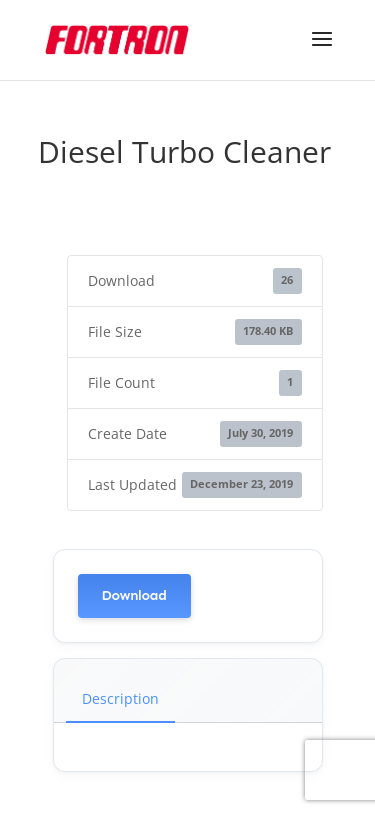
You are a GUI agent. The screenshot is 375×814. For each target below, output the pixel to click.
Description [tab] (120, 698)
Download (134, 595)
